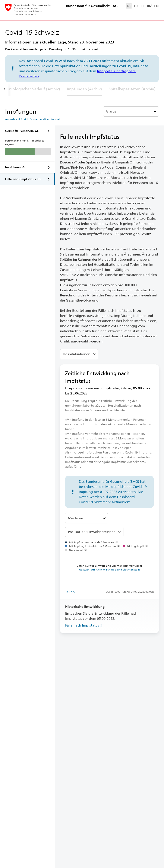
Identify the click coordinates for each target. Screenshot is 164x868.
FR (136, 6)
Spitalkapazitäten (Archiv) (132, 89)
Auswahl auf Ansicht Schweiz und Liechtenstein (33, 119)
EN (156, 6)
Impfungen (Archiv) (84, 89)
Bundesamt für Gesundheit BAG (92, 6)
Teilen (70, 592)
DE (129, 6)
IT (143, 6)
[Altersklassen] (87, 518)
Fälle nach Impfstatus (85, 625)
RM (149, 6)
